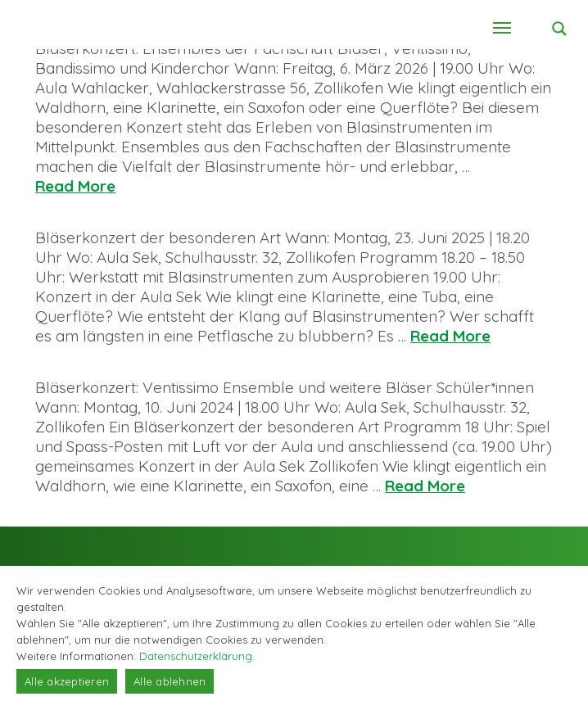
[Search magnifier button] (559, 29)
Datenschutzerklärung (196, 656)
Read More (75, 186)
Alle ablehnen (170, 681)
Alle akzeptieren (67, 681)
